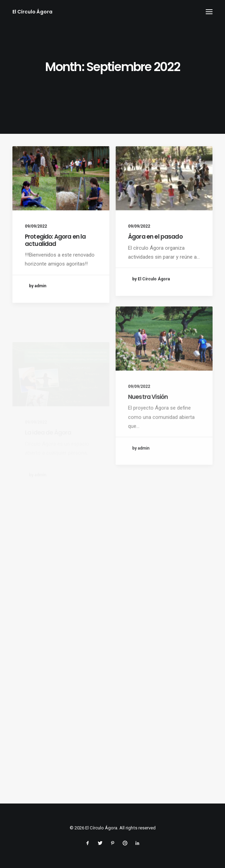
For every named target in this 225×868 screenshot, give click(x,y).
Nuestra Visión (148, 419)
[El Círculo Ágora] (32, 12)
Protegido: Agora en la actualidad (55, 240)
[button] (209, 12)
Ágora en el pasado (155, 237)
